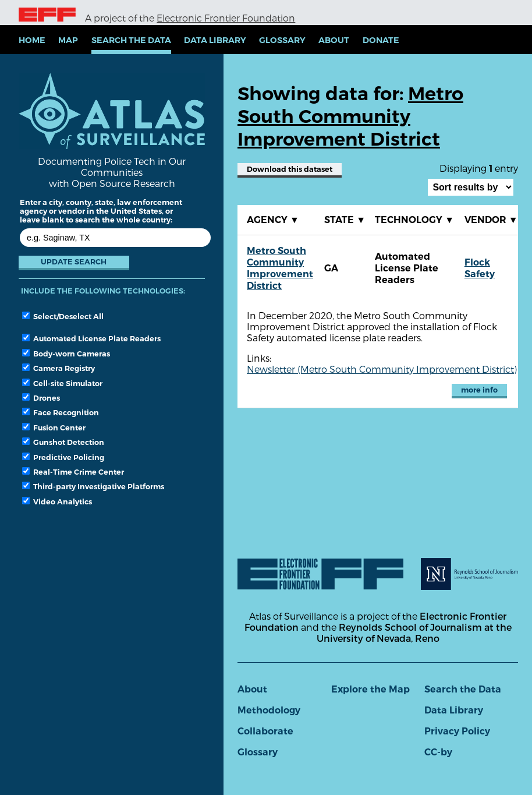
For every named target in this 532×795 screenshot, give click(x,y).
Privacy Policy (457, 731)
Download (290, 169)
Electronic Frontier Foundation (226, 18)
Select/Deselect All (63, 316)
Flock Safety (480, 268)
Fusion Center (54, 427)
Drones (41, 398)
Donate (381, 40)
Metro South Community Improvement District (280, 268)
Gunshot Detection (63, 442)
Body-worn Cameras (66, 354)
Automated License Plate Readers (91, 338)
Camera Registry (58, 368)
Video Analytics (57, 501)
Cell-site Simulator (62, 383)
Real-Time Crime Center (73, 472)
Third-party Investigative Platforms (93, 486)
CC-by (438, 752)
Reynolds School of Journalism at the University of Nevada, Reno (414, 633)
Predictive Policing (63, 457)
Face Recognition (61, 412)
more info (479, 390)
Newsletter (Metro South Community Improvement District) (382, 369)
